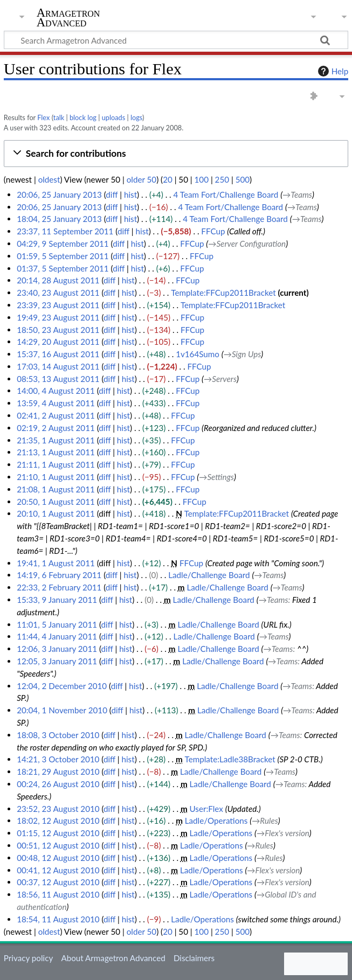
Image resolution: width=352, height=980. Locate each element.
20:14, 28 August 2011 (58, 280)
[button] (176, 154)
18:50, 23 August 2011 (58, 330)
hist (130, 194)
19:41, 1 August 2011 (56, 563)
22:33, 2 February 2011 (59, 587)
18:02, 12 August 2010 (58, 821)
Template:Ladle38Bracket (230, 759)
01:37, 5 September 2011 (63, 268)
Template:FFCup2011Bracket (223, 293)
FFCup (213, 231)
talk (59, 117)
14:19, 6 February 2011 (59, 575)
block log (83, 117)
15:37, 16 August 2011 (58, 354)
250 (222, 179)
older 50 (142, 179)
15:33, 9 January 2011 (57, 600)
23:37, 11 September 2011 (65, 231)
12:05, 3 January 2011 (57, 661)
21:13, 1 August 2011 (56, 452)
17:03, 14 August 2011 (58, 366)
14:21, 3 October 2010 (58, 759)
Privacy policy (28, 958)
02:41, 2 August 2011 (56, 415)
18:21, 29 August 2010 (58, 772)
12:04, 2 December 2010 (62, 686)
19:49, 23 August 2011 (58, 317)
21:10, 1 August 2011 (56, 477)
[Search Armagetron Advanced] (176, 40)
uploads (114, 117)
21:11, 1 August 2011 (56, 464)
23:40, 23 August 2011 (58, 293)
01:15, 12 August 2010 (58, 833)
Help (332, 71)
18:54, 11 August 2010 (58, 919)
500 (243, 179)
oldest (49, 179)
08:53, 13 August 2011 (58, 379)
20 (168, 179)
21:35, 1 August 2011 (56, 440)
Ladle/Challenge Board (209, 575)
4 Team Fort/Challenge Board (226, 194)
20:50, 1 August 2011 (56, 502)
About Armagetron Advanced (113, 958)
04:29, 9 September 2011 (63, 244)
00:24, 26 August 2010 (58, 784)
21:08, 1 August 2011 (56, 489)
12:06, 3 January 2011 (57, 649)
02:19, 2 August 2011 (56, 428)
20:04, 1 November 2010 (62, 710)
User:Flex (206, 809)
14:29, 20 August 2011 (58, 342)
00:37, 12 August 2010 (58, 882)
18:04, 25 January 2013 (59, 219)
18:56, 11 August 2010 (58, 894)
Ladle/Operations (216, 821)
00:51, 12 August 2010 (58, 845)
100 (202, 179)
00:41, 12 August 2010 (58, 870)
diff (112, 194)
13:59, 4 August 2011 (56, 403)
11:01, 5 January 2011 (57, 624)
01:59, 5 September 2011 (63, 256)
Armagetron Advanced (68, 18)
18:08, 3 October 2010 (58, 735)
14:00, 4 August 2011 (56, 391)
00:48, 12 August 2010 (58, 858)
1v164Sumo (198, 354)
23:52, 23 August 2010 (58, 809)
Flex (43, 117)
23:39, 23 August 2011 (58, 305)
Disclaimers (194, 958)
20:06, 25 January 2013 (59, 194)
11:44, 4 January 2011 (57, 636)
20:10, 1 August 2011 (56, 513)
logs (136, 117)
